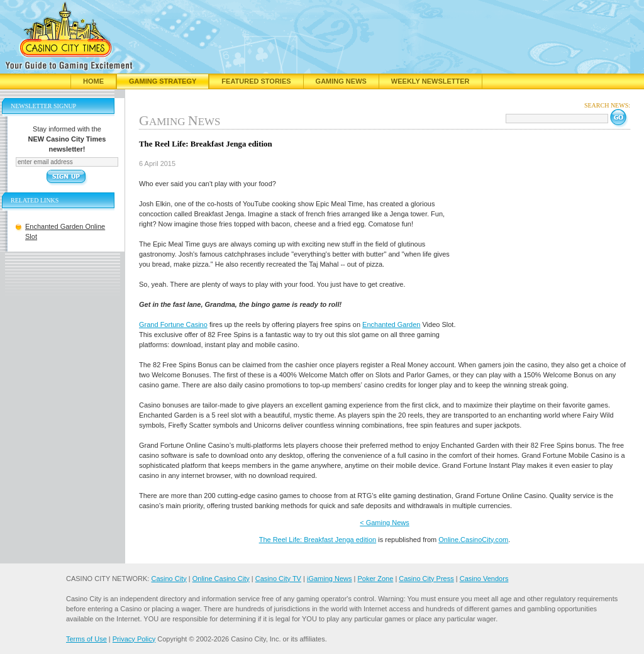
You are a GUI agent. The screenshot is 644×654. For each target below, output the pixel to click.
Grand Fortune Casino (173, 324)
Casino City (169, 579)
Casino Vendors (484, 579)
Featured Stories (256, 81)
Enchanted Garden (391, 324)
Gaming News (341, 81)
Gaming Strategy (163, 81)
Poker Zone (375, 579)
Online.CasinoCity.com (473, 540)
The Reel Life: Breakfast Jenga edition (318, 540)
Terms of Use (86, 639)
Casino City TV (278, 579)
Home (93, 81)
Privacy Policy (134, 639)
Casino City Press (426, 579)
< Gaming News (385, 523)
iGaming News (330, 579)
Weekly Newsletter (430, 81)
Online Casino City (221, 579)
